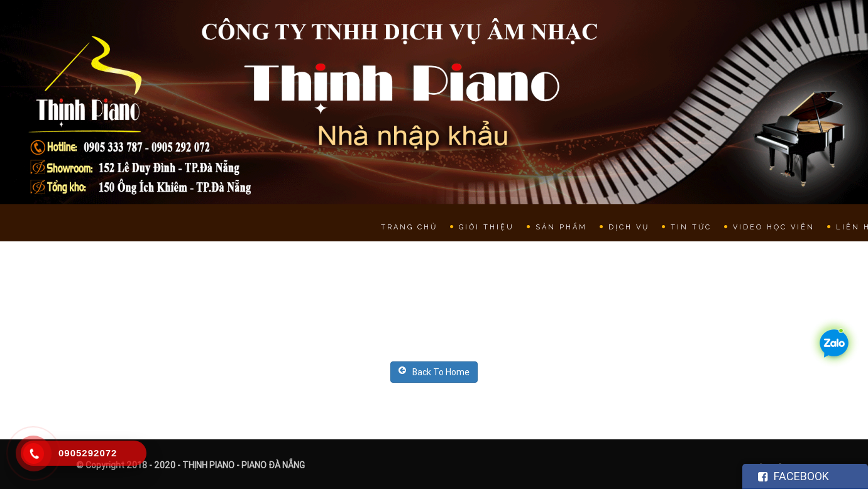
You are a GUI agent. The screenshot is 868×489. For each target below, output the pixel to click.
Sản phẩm (561, 227)
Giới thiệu (486, 227)
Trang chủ (409, 227)
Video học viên (774, 227)
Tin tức (691, 227)
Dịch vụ (629, 227)
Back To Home (434, 372)
